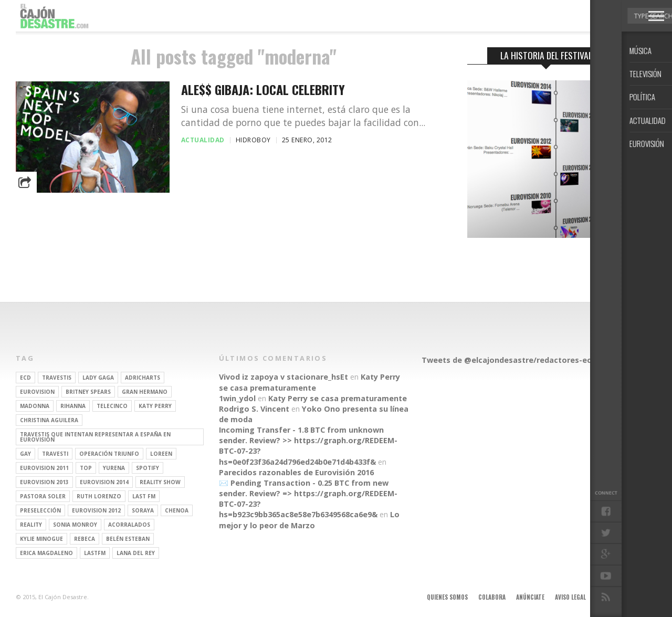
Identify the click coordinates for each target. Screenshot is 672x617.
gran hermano (145, 392)
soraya (143, 510)
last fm (144, 496)
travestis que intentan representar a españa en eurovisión (95, 437)
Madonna (35, 406)
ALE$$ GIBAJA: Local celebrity (263, 90)
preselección (40, 510)
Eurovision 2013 (44, 482)
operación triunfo (109, 454)
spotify (148, 468)
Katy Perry (155, 406)
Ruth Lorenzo (99, 496)
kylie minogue (41, 539)
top (86, 468)
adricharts (143, 378)
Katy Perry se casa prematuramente (309, 382)
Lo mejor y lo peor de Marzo (309, 520)
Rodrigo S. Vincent (254, 409)
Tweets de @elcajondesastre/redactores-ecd (509, 360)
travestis (57, 378)
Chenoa (177, 510)
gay (25, 454)
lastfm (95, 553)
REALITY (31, 525)
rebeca (85, 539)
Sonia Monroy (75, 525)
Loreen (161, 454)
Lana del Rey (136, 553)
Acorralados (129, 525)
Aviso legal (570, 597)
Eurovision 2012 (96, 510)
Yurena (114, 468)
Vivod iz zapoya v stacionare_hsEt (283, 377)
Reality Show (160, 482)
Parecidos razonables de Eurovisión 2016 (296, 472)
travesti (55, 454)
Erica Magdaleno (46, 553)
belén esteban (128, 539)
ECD (25, 378)
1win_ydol (237, 398)
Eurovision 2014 (104, 482)
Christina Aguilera (49, 420)
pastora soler (43, 496)
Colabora (492, 597)
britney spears (88, 392)
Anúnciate (530, 597)
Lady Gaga (98, 378)
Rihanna (73, 406)
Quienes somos (447, 597)
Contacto (611, 597)
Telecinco (112, 406)
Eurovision (37, 392)
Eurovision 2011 (44, 468)
